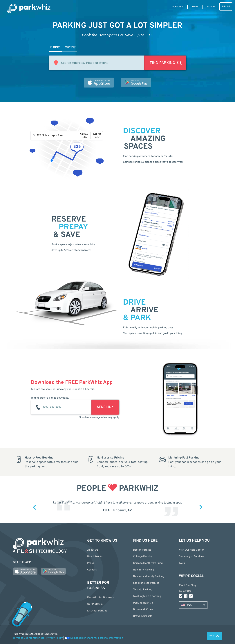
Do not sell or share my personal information (97, 638)
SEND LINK (105, 407)
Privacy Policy (54, 638)
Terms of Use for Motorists (28, 638)
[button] (153, 610)
